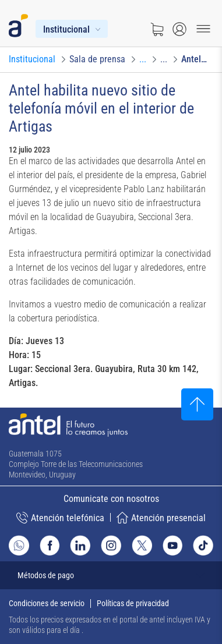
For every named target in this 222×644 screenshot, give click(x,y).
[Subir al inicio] (197, 404)
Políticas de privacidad (133, 603)
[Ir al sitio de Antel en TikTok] (203, 545)
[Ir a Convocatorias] (143, 59)
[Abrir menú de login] (179, 29)
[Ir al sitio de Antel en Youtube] (173, 545)
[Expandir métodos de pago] (111, 575)
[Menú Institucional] (72, 29)
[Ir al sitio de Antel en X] (142, 545)
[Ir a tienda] (157, 29)
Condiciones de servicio (47, 603)
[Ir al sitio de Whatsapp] (19, 546)
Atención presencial (161, 518)
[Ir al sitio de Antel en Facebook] (50, 545)
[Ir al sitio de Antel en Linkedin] (80, 545)
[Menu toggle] (203, 29)
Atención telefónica (60, 518)
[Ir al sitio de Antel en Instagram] (111, 545)
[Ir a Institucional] (32, 59)
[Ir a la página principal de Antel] (68, 425)
